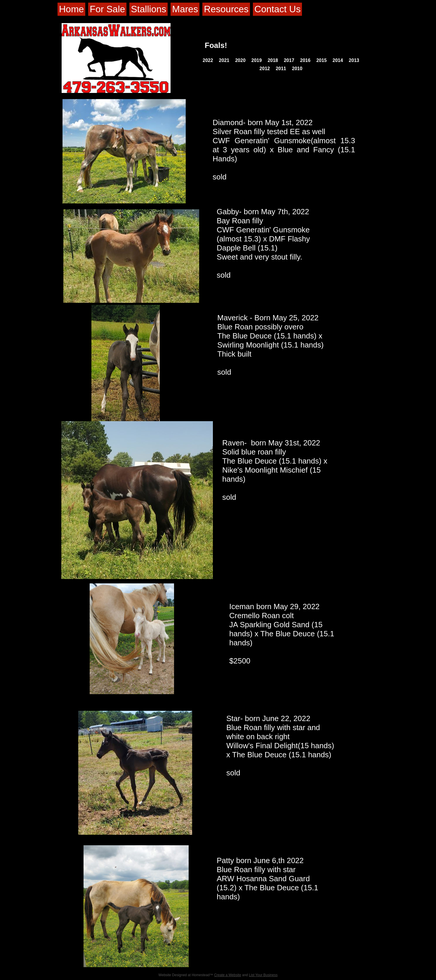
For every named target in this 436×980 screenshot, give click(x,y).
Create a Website (228, 975)
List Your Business (263, 975)
